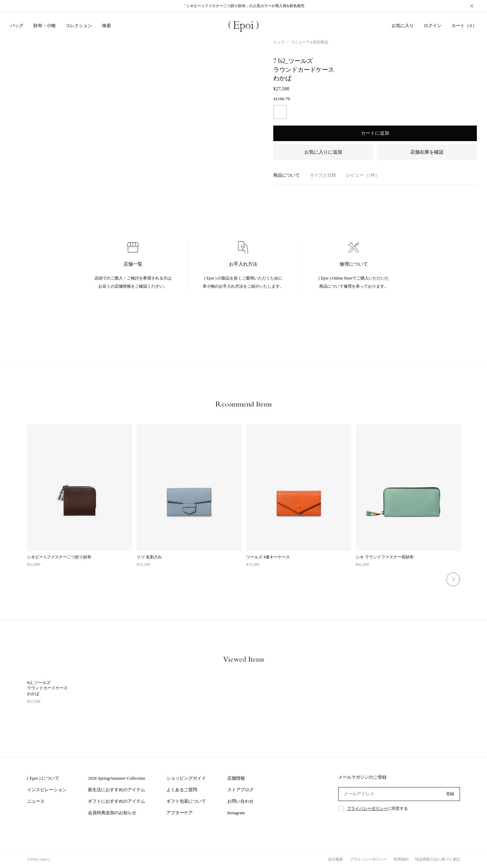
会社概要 (335, 859)
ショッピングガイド (186, 778)
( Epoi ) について (43, 778)
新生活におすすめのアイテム (117, 790)
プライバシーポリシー (367, 808)
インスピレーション (47, 790)
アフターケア (180, 813)
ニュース (36, 801)
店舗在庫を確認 (427, 152)
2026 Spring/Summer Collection (117, 778)
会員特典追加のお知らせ (112, 813)
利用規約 (401, 859)
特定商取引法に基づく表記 (438, 859)
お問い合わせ (240, 801)
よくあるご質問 (182, 790)
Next (453, 579)
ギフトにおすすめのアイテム (117, 801)
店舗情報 (236, 778)
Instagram (236, 813)
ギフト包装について (186, 801)
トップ (279, 42)
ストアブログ (240, 790)
